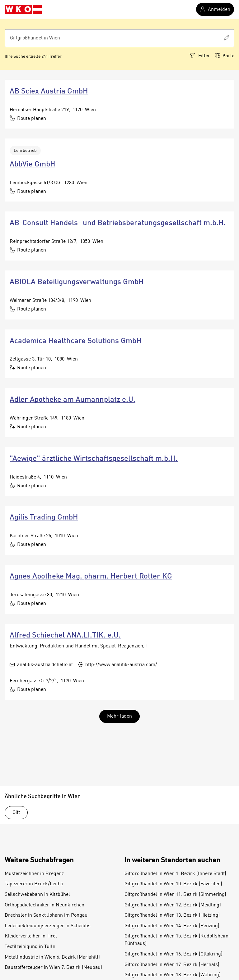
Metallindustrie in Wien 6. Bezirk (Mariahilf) (52, 957)
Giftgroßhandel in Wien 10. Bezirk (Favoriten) (173, 884)
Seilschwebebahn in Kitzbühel (37, 895)
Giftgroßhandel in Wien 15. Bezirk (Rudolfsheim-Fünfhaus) (178, 940)
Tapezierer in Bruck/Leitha (34, 884)
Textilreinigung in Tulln (30, 947)
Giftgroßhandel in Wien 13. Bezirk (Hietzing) (172, 915)
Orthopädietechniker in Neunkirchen (45, 905)
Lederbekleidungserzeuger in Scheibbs (48, 926)
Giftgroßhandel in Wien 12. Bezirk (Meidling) (173, 905)
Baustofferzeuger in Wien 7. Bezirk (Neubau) (53, 968)
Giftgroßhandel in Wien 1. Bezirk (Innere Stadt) (175, 874)
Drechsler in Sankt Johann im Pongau (46, 915)
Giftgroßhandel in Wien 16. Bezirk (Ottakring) (173, 954)
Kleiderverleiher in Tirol (31, 936)
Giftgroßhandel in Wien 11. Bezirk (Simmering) (175, 895)
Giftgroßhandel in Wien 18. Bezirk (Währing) (173, 975)
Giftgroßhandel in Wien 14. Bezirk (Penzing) (172, 926)
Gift (16, 813)
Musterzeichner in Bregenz (34, 874)
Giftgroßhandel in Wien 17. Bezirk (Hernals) (172, 965)
